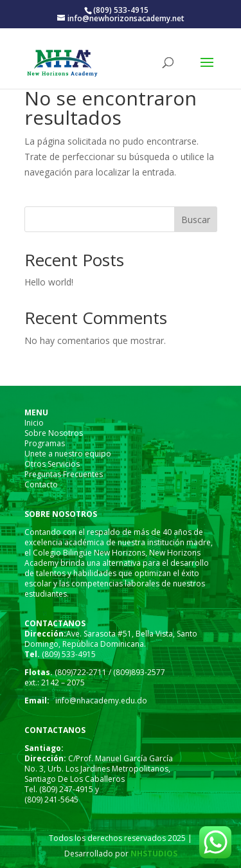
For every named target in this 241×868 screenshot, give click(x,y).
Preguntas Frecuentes (64, 474)
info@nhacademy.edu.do (101, 701)
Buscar (196, 220)
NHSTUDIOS (153, 854)
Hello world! (49, 282)
